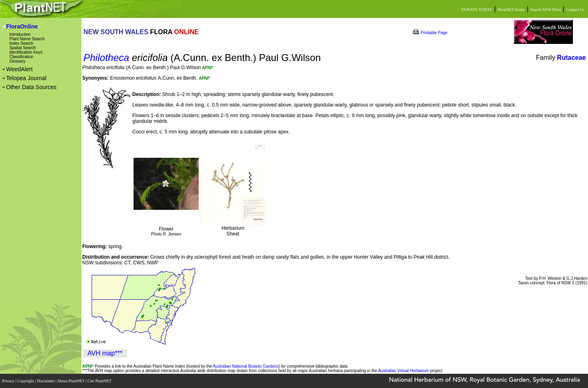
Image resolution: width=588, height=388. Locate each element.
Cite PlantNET (100, 381)
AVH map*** (105, 353)
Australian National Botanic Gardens (246, 366)
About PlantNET (71, 381)
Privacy (9, 381)
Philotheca (106, 58)
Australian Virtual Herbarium (403, 371)
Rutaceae (572, 58)
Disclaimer (46, 381)
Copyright (26, 381)
